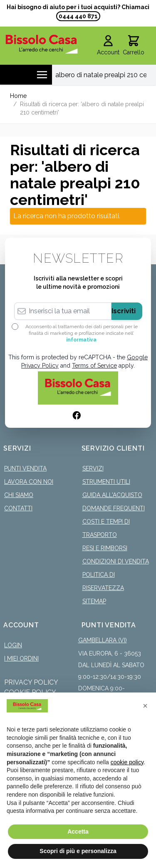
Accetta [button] (78, 831)
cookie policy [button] (127, 762)
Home (18, 96)
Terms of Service (94, 366)
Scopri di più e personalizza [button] (78, 851)
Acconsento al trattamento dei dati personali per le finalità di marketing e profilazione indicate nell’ (82, 333)
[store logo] (42, 44)
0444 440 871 (78, 16)
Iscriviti (124, 311)
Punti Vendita (25, 468)
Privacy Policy (31, 682)
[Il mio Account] (108, 46)
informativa (81, 340)
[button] (145, 706)
